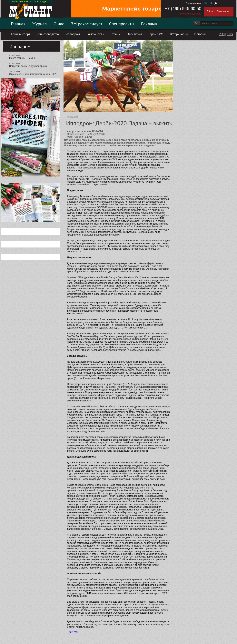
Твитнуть (73, 632)
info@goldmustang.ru (190, 14)
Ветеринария (179, 34)
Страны (115, 34)
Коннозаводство (48, 34)
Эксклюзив (135, 34)
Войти (210, 11)
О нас (59, 24)
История (200, 34)
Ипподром (73, 34)
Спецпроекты (122, 24)
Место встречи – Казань (22, 58)
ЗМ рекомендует (87, 24)
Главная (18, 24)
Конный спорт (20, 34)
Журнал (40, 24)
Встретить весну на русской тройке (28, 66)
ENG (230, 34)
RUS (222, 34)
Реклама (149, 24)
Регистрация (223, 11)
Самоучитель (95, 34)
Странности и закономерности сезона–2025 (33, 74)
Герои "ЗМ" (156, 34)
